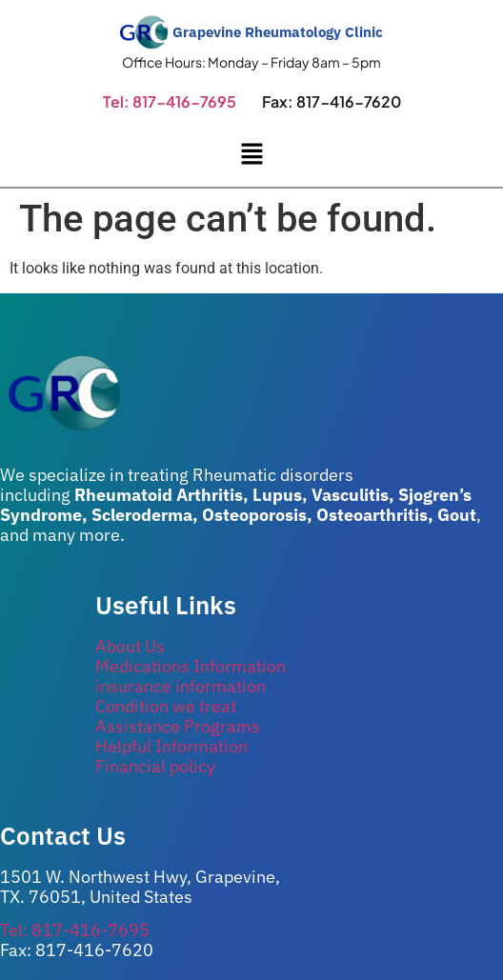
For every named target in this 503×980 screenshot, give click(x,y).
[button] (251, 155)
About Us (130, 646)
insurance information (181, 686)
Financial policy (155, 766)
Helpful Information (171, 746)
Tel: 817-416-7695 (170, 101)
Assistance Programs (178, 726)
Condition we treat (166, 706)
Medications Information (191, 666)
